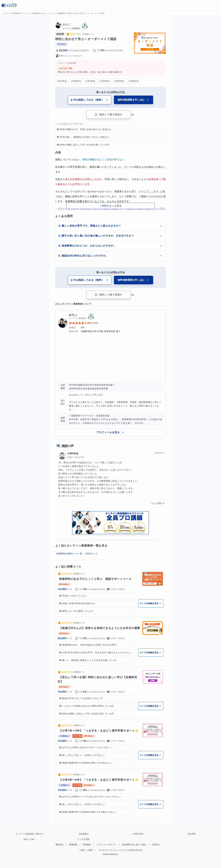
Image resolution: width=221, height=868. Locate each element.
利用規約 (87, 845)
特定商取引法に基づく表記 (134, 845)
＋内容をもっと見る (110, 206)
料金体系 (192, 834)
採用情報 (73, 845)
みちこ (67, 24)
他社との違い (29, 839)
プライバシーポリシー (107, 845)
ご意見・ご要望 (86, 850)
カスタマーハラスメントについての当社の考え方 (120, 850)
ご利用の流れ (138, 834)
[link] (110, 593)
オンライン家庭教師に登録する (29, 834)
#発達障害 (62, 44)
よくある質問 (83, 839)
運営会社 (59, 845)
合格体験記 (84, 834)
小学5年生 (73, 454)
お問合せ (156, 845)
